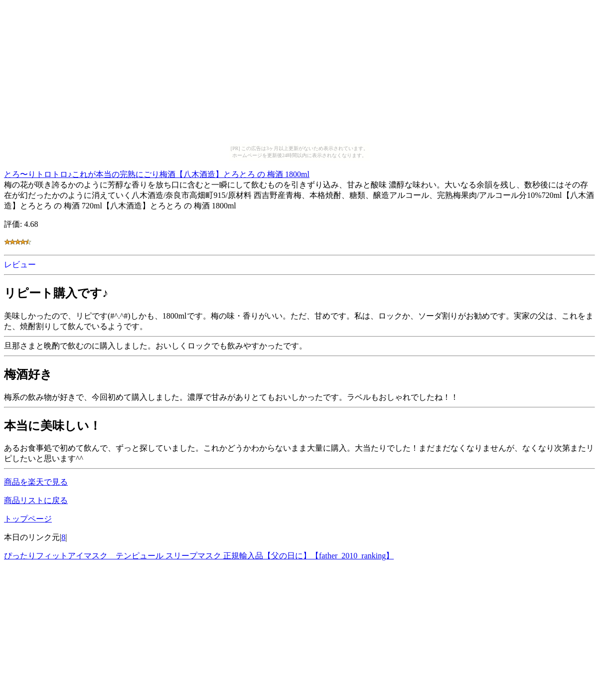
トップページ (28, 519)
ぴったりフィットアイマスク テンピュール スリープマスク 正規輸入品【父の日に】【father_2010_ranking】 (199, 556)
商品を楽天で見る (36, 482)
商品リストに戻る (36, 500)
